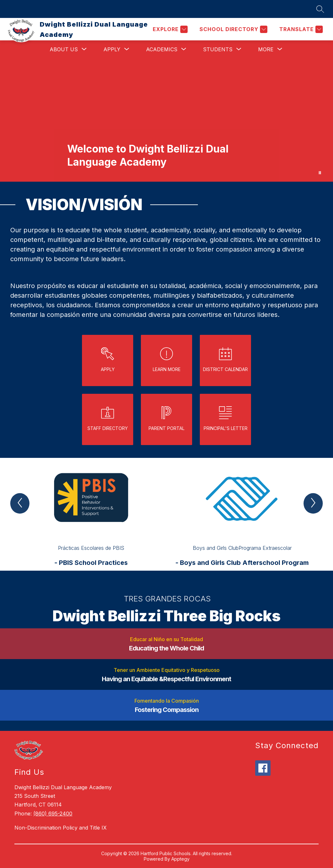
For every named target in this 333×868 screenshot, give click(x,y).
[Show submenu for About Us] (64, 49)
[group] (91, 514)
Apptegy (180, 859)
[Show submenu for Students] (218, 49)
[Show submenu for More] (266, 49)
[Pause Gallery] (320, 173)
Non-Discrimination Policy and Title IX (61, 828)
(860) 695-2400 (53, 814)
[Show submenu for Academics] (162, 49)
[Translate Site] (300, 29)
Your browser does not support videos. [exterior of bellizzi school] (166, 120)
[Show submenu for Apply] (112, 49)
